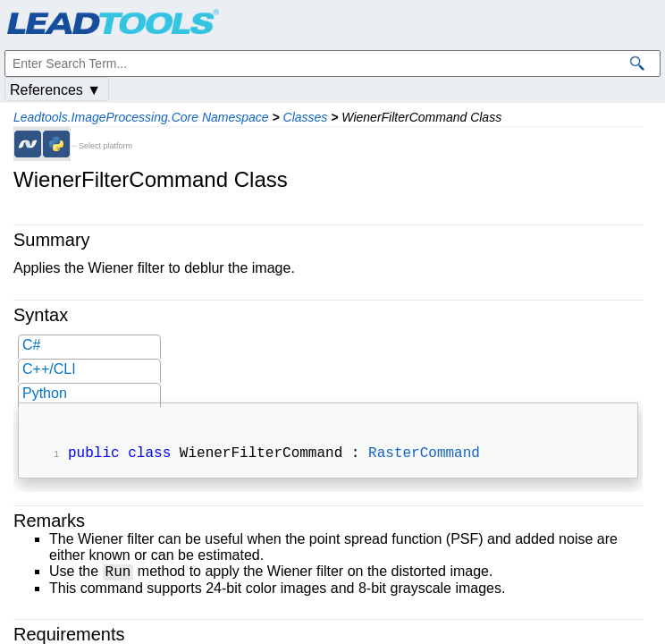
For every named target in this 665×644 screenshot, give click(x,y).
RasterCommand (424, 455)
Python (45, 393)
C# (31, 345)
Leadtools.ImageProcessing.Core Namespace (141, 117)
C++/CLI (49, 369)
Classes (306, 117)
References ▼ (55, 90)
